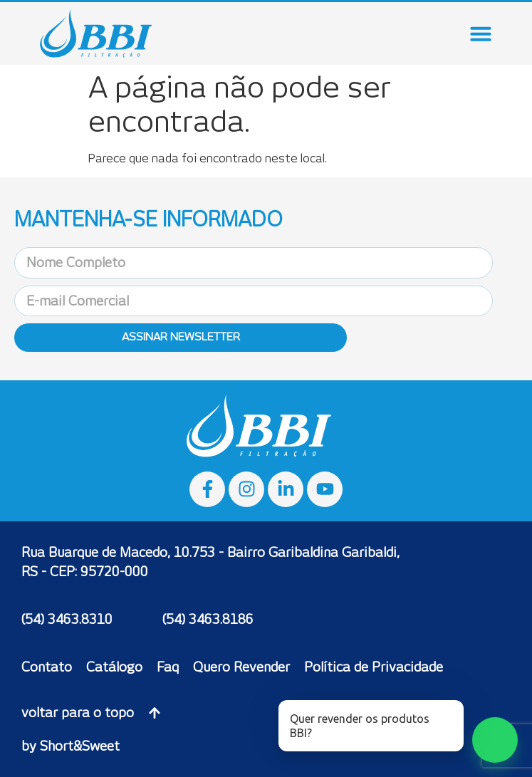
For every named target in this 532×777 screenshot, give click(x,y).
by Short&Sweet (71, 746)
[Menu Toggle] (481, 33)
